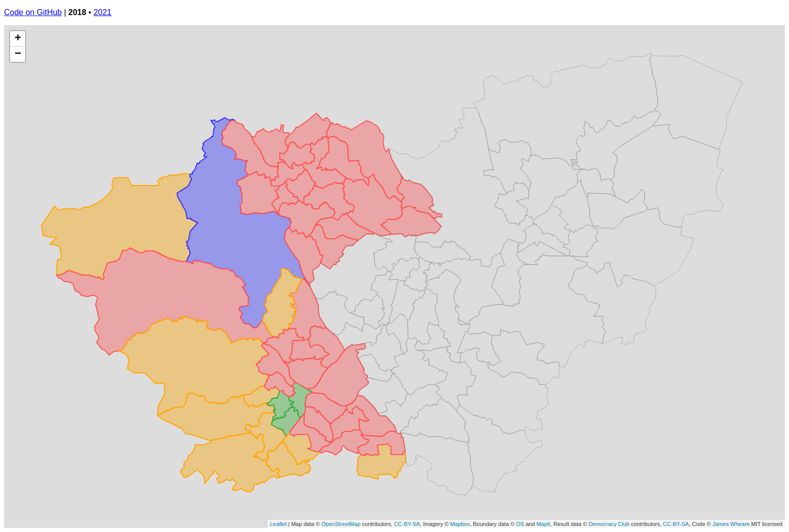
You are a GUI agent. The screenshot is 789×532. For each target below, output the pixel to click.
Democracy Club (609, 524)
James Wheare (731, 524)
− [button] (18, 54)
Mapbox (460, 524)
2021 (103, 12)
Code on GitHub (33, 12)
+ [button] (18, 39)
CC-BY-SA (407, 524)
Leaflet (279, 524)
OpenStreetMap (341, 524)
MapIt (543, 524)
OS (520, 524)
